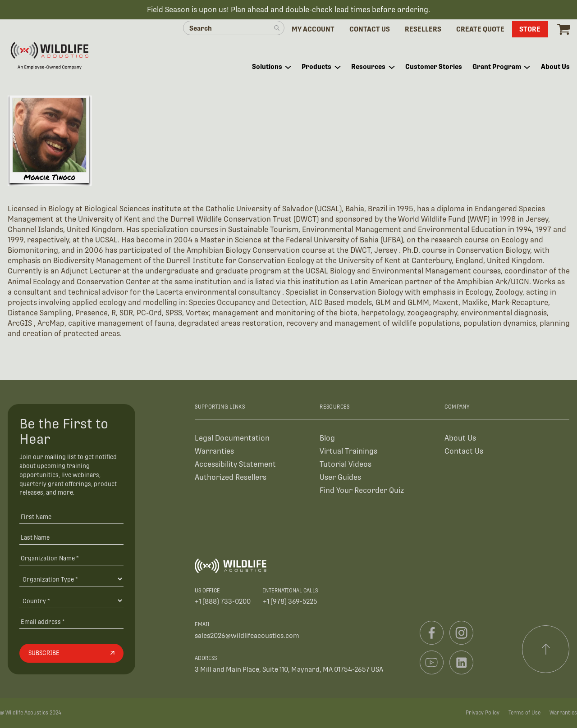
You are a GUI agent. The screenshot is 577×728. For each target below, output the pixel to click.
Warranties (214, 451)
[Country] (71, 601)
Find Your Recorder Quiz (362, 490)
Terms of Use (524, 713)
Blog (327, 438)
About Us (460, 438)
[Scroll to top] (546, 649)
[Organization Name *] (71, 558)
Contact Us (464, 451)
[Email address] (71, 621)
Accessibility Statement (235, 464)
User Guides (340, 477)
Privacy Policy (483, 713)
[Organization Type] (71, 579)
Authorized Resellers (231, 477)
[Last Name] (71, 537)
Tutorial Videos (346, 464)
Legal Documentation (232, 438)
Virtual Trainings (348, 451)
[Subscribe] (71, 653)
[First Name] (71, 517)
